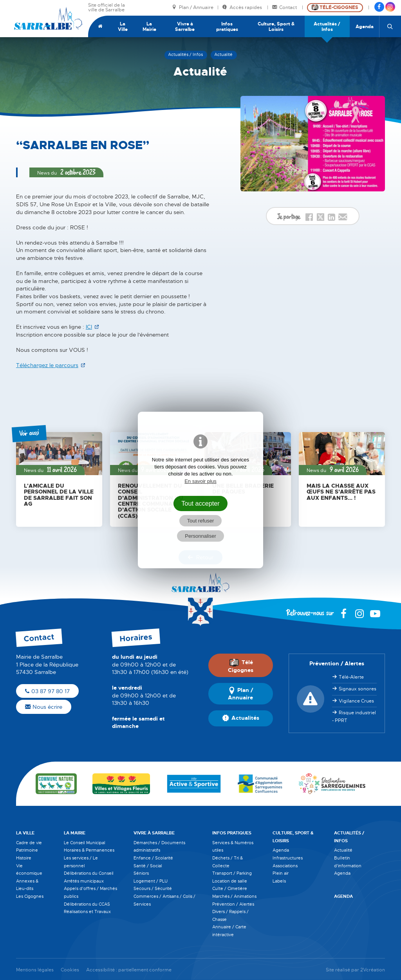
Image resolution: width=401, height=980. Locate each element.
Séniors (141, 873)
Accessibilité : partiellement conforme (129, 970)
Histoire (24, 858)
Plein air (281, 873)
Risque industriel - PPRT (354, 717)
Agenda (365, 27)
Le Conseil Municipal (85, 843)
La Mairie (149, 27)
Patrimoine (27, 850)
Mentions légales (35, 970)
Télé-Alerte (351, 677)
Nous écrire (44, 707)
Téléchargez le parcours (47, 365)
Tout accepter (200, 503)
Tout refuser (201, 521)
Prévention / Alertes (233, 904)
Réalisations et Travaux (87, 912)
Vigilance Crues (356, 701)
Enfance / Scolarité (153, 858)
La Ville (123, 27)
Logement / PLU (151, 881)
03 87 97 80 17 (47, 691)
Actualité (343, 850)
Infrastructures (288, 858)
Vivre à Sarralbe (185, 27)
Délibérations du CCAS (87, 904)
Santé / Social (148, 866)
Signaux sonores (358, 689)
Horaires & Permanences (89, 850)
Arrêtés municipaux (84, 881)
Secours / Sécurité (153, 888)
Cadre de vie (29, 843)
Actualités (241, 718)
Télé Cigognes (241, 666)
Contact (285, 8)
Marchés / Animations (234, 896)
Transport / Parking (232, 873)
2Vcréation (373, 970)
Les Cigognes (30, 896)
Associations (285, 866)
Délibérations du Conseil (89, 873)
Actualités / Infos (327, 27)
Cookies (70, 970)
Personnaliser (200, 536)
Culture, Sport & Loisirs (276, 27)
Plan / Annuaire (193, 8)
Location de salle (230, 881)
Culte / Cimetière (230, 888)
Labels (279, 881)
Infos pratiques (227, 27)
